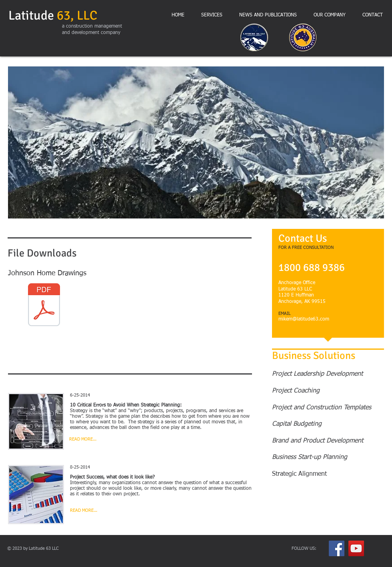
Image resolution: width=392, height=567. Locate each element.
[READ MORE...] (100, 440)
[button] (196, 142)
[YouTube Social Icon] (356, 548)
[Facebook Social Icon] (337, 548)
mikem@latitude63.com (304, 319)
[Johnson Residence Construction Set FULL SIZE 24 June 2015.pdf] (44, 306)
